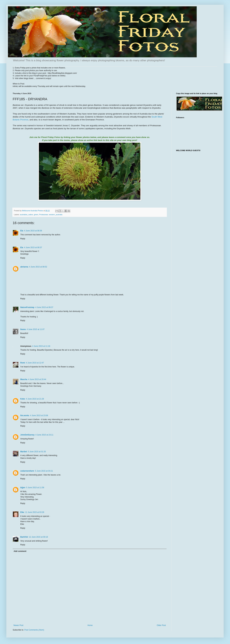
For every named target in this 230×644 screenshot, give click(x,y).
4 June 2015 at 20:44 (37, 379)
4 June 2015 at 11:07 (36, 329)
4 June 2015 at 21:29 (35, 399)
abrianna (24, 267)
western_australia (56, 215)
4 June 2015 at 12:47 (35, 363)
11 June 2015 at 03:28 (35, 512)
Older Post (161, 625)
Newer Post (18, 625)
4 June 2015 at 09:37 (44, 307)
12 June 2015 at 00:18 (38, 537)
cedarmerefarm (27, 471)
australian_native (26, 215)
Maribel (24, 452)
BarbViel (24, 537)
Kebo (23, 399)
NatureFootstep (27, 307)
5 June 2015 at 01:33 (37, 452)
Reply (23, 239)
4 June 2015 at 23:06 (39, 416)
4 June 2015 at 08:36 (33, 231)
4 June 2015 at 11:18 (41, 346)
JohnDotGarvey (27, 435)
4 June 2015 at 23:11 (44, 435)
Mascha (24, 379)
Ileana (23, 329)
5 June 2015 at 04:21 (44, 471)
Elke (22, 512)
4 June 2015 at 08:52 (38, 267)
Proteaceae (44, 215)
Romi (23, 363)
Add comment (20, 551)
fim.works (25, 416)
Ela (22, 231)
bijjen (23, 488)
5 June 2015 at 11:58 (35, 488)
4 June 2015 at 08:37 (33, 247)
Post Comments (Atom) (34, 630)
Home (90, 625)
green (36, 215)
